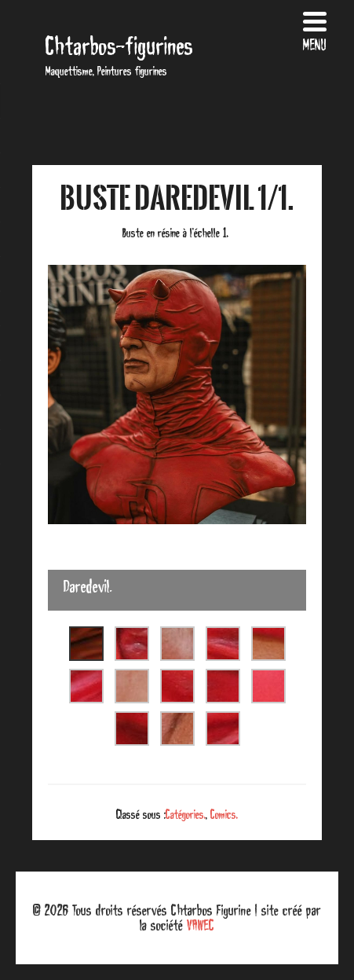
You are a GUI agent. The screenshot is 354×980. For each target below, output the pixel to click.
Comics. (224, 814)
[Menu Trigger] (314, 29)
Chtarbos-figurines (119, 46)
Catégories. (186, 814)
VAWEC (201, 925)
